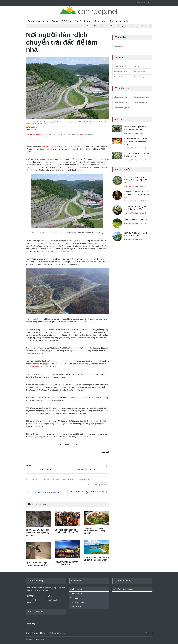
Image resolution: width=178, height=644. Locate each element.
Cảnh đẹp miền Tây (141, 102)
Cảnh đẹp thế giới (120, 66)
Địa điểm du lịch (82, 21)
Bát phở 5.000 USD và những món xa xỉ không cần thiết (94, 531)
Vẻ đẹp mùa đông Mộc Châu (137, 220)
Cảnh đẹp (80, 135)
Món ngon (100, 21)
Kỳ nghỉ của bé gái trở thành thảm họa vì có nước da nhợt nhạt (137, 194)
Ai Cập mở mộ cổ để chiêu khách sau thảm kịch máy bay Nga (87, 492)
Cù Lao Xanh (118, 46)
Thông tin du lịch (120, 77)
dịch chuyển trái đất (84, 480)
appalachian (53, 146)
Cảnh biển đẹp (139, 77)
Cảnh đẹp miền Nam (121, 102)
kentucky (35, 366)
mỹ (54, 398)
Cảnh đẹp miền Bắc (121, 97)
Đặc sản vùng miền (119, 21)
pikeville (47, 159)
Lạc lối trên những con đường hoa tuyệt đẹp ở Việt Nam (136, 180)
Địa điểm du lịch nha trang (123, 589)
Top (147, 633)
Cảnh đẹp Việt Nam (37, 21)
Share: (29, 466)
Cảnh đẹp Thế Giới (60, 21)
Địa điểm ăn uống (77, 607)
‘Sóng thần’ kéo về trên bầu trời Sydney (48, 492)
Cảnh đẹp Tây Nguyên (122, 108)
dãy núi (45, 146)
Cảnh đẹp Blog (39, 639)
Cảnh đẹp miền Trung (142, 97)
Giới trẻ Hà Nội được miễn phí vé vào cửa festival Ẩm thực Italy (136, 142)
